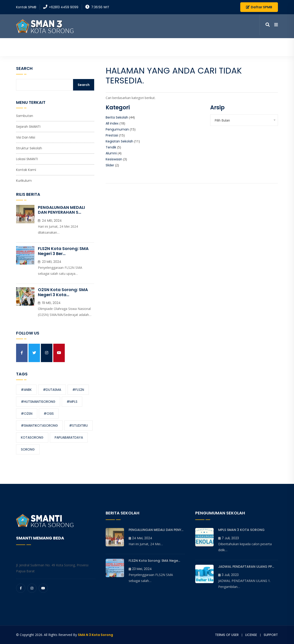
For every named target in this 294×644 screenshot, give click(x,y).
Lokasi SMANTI (27, 159)
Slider (110, 165)
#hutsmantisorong (38, 402)
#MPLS (72, 402)
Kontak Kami (250, 45)
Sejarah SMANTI (28, 127)
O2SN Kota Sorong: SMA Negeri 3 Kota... (63, 292)
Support (271, 635)
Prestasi (112, 135)
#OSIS (49, 414)
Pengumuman (117, 129)
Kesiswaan (114, 159)
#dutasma (52, 390)
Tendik (111, 147)
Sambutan (25, 116)
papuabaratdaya (69, 437)
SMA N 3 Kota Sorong (95, 635)
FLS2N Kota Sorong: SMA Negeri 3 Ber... (63, 251)
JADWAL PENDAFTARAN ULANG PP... (246, 567)
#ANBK (26, 390)
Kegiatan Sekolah (119, 141)
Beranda (113, 45)
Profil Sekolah (142, 45)
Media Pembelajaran (213, 45)
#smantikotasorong (39, 426)
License (251, 635)
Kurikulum (24, 181)
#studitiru (78, 426)
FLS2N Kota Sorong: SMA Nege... (154, 561)
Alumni (111, 153)
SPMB (273, 45)
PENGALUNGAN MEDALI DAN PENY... (156, 530)
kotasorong (32, 437)
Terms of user (227, 635)
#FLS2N (78, 390)
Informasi (175, 45)
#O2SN (27, 414)
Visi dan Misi (26, 137)
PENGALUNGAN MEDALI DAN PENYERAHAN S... (61, 210)
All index (112, 123)
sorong (28, 449)
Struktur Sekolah (29, 148)
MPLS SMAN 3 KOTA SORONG (241, 530)
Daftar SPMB (259, 7)
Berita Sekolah (117, 117)
